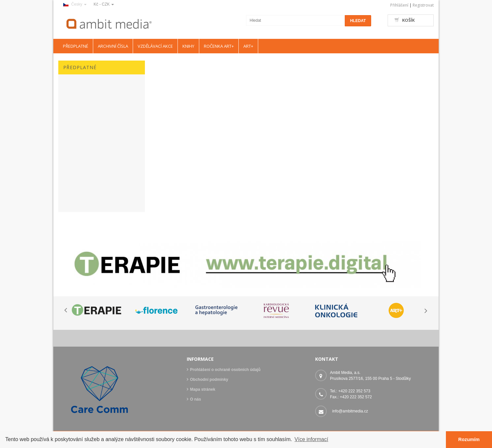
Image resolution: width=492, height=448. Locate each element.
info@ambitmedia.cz (350, 411)
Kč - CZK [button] (104, 4)
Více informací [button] (311, 439)
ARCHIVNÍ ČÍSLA (113, 46)
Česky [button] (75, 4)
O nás (195, 399)
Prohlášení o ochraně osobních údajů (225, 370)
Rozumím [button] (469, 439)
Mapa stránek (203, 389)
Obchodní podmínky (209, 380)
